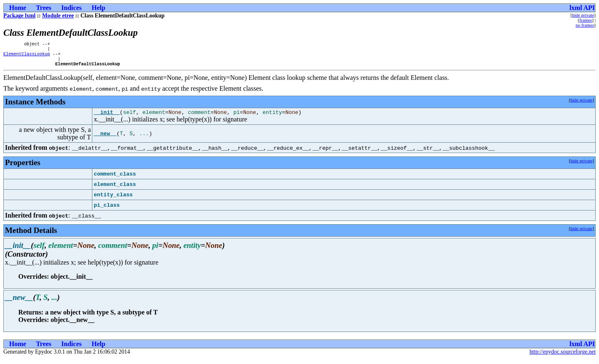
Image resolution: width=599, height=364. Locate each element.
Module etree (58, 16)
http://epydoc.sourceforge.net (563, 357)
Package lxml (19, 16)
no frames (585, 25)
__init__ (106, 117)
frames (586, 20)
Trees (44, 8)
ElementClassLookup (27, 56)
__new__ (105, 139)
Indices (71, 8)
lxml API (582, 8)
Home (18, 8)
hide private (583, 15)
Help (98, 8)
